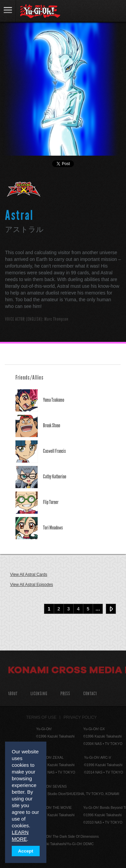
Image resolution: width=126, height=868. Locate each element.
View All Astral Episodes (32, 585)
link (8, 11)
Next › (111, 609)
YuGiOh (40, 11)
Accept (26, 851)
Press (65, 694)
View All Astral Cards (29, 575)
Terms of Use (41, 717)
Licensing (39, 694)
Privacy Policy (80, 717)
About (13, 694)
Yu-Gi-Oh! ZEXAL (24, 192)
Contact (90, 694)
